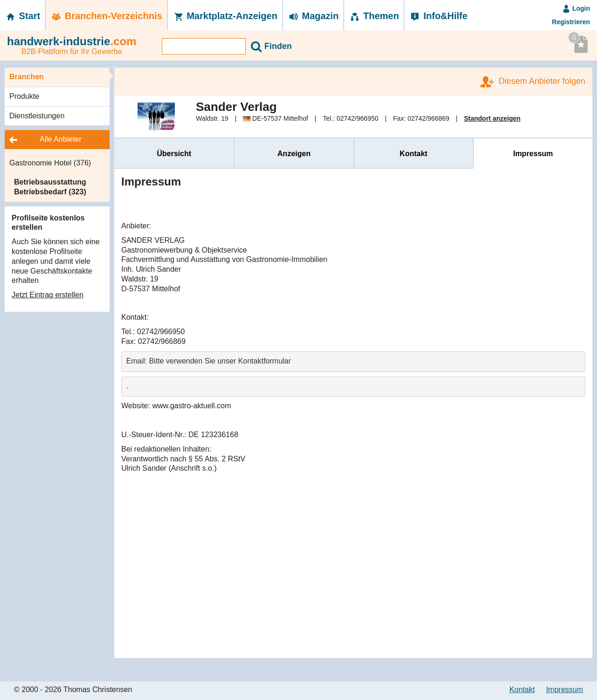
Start (22, 16)
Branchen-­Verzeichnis (106, 16)
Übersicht (174, 154)
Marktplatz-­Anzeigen (225, 16)
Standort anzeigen (492, 118)
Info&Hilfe (438, 16)
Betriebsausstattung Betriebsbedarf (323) (50, 187)
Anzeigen (294, 154)
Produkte (24, 96)
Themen (374, 16)
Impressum (533, 154)
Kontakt (414, 154)
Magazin (313, 16)
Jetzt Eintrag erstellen (48, 295)
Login (576, 8)
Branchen (27, 77)
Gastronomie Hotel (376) (50, 163)
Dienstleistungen (37, 116)
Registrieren (571, 22)
